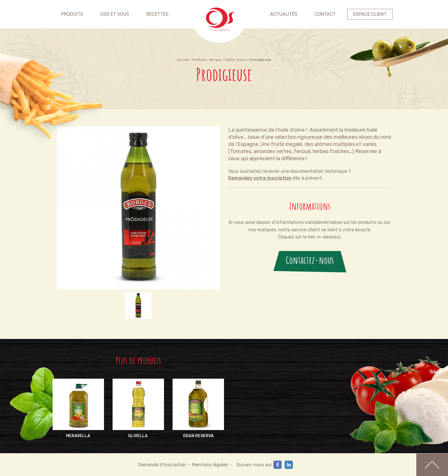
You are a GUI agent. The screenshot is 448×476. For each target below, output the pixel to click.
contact (325, 14)
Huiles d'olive (236, 60)
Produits (72, 14)
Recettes (157, 14)
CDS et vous (115, 14)
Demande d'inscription (162, 465)
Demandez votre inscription (260, 178)
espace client (370, 14)
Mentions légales (210, 465)
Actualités (284, 14)
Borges (216, 60)
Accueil (183, 60)
